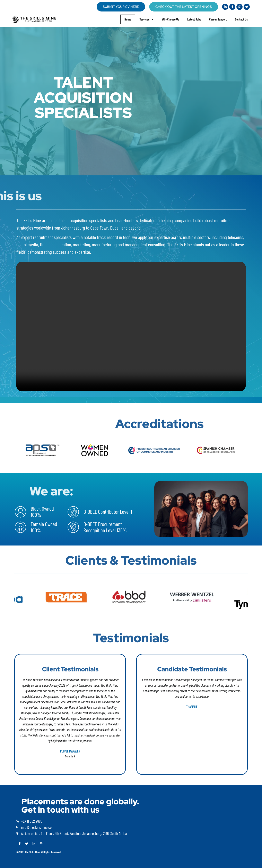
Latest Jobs (194, 19)
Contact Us (241, 19)
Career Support (218, 19)
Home (128, 19)
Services (146, 19)
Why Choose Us (170, 19)
